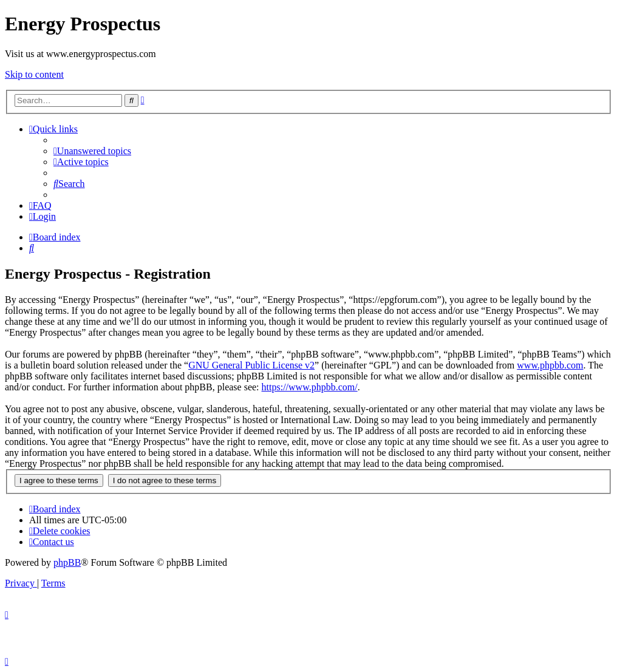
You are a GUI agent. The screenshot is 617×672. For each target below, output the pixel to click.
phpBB (67, 562)
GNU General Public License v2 (251, 365)
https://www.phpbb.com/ (310, 387)
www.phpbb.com (550, 365)
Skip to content (34, 74)
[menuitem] (92, 151)
